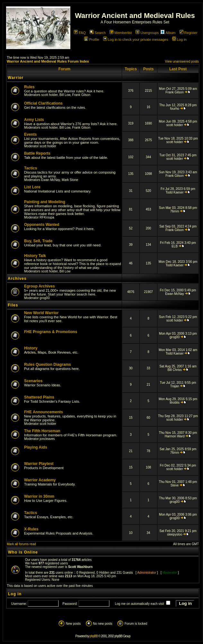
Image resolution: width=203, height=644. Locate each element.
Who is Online (23, 552)
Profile (92, 39)
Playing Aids (36, 447)
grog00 (44, 298)
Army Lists (34, 120)
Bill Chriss (174, 370)
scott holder (49, 95)
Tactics (31, 168)
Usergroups (147, 33)
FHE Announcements (44, 412)
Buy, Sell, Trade (38, 241)
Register (189, 33)
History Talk (35, 256)
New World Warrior (41, 313)
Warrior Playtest (39, 464)
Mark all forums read (21, 544)
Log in (179, 39)
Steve (175, 485)
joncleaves (47, 439)
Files (13, 305)
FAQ (80, 33)
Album (168, 33)
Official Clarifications (43, 103)
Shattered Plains (39, 397)
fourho (174, 109)
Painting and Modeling (45, 202)
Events (30, 134)
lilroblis (175, 403)
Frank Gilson (81, 95)
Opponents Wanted (42, 225)
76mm (175, 211)
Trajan (175, 386)
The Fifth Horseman (42, 431)
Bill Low (65, 95)
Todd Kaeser (175, 192)
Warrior (16, 78)
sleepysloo (175, 534)
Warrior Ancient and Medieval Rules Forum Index (48, 61)
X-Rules (31, 529)
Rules (29, 87)
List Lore (32, 187)
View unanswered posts (182, 61)
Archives (17, 279)
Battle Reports (37, 153)
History (31, 348)
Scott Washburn (80, 567)
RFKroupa (47, 217)
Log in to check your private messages (136, 39)
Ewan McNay (50, 180)
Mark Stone (70, 180)
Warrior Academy (40, 480)
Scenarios (33, 381)
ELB (175, 246)
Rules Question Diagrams (48, 365)
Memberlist (121, 33)
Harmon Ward (175, 436)
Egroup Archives (40, 286)
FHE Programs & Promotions (51, 332)
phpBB (94, 636)
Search (98, 33)
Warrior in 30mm (39, 496)
